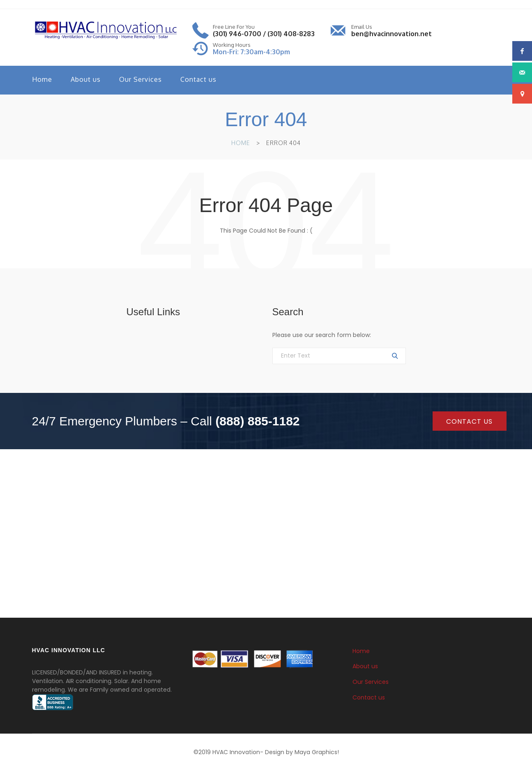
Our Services (140, 79)
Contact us (198, 79)
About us (86, 79)
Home (42, 79)
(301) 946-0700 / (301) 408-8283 (264, 34)
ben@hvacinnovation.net (392, 34)
